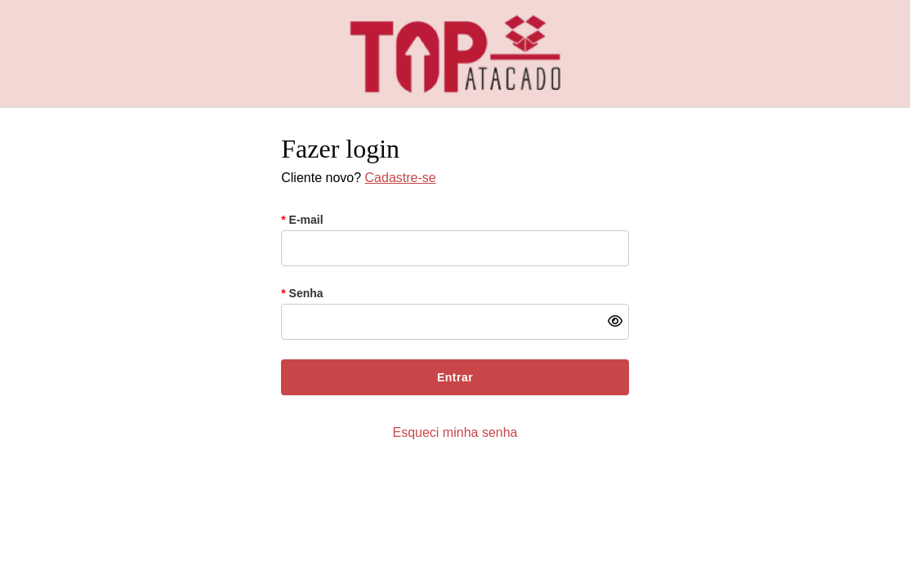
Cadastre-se (401, 178)
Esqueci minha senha (455, 432)
